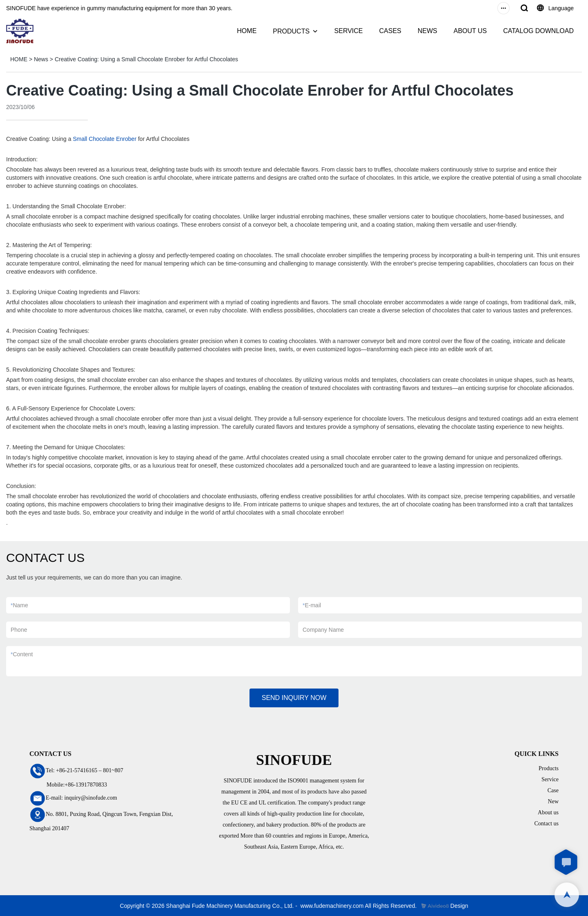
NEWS (428, 31)
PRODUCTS (291, 31)
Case (553, 790)
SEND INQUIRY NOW (294, 698)
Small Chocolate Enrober (105, 139)
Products (549, 768)
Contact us (547, 824)
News (41, 59)
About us (548, 812)
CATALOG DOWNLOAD (538, 31)
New (553, 801)
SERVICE (349, 31)
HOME (247, 31)
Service (550, 779)
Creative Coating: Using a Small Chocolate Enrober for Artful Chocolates (146, 59)
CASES (390, 31)
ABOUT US (470, 31)
